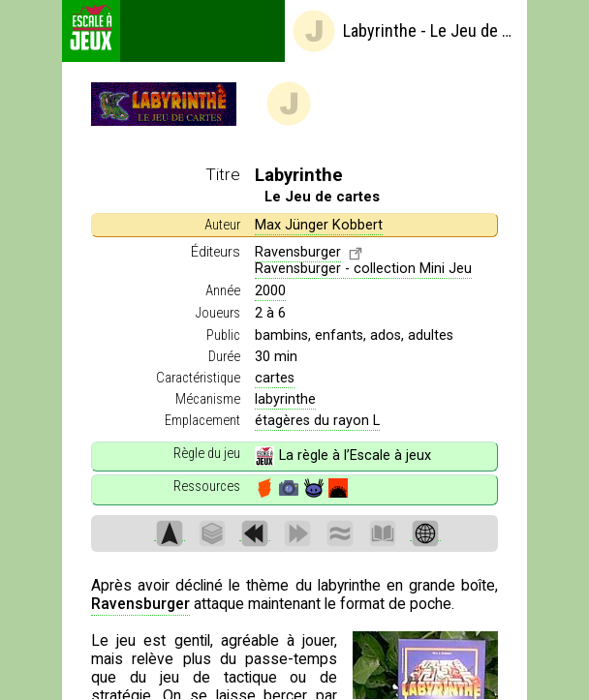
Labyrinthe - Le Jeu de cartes (405, 31)
